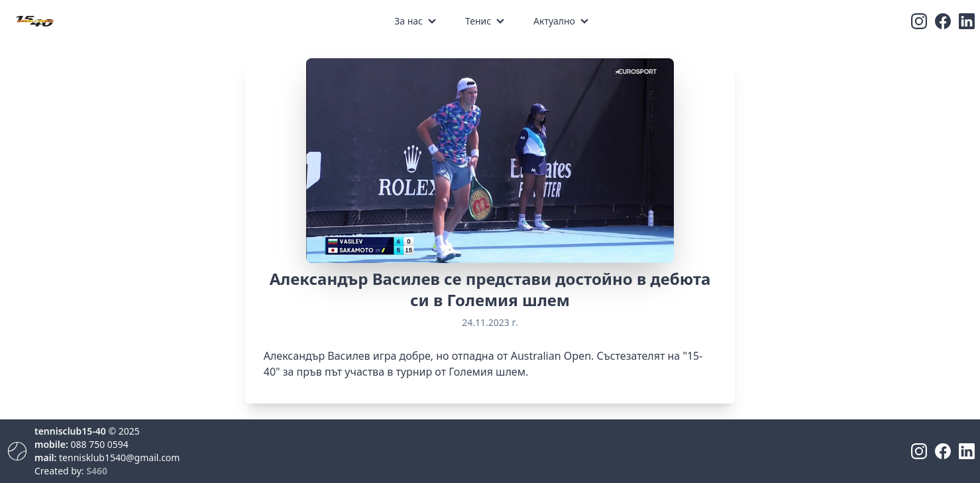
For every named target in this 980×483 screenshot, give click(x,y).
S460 (97, 471)
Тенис (478, 21)
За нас (408, 21)
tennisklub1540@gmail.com (119, 457)
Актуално (554, 21)
